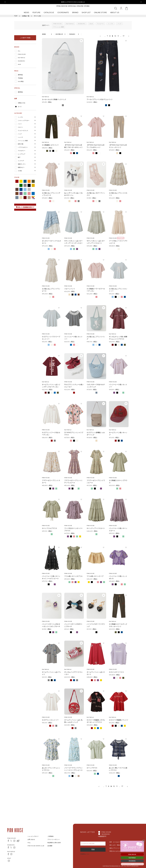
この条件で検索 (25, 38)
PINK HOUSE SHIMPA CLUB (36, 846)
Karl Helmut (21, 58)
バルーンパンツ (70, 289)
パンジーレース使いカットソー (118, 386)
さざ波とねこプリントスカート (118, 194)
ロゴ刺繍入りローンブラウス (118, 482)
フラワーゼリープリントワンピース (96, 482)
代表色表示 (72, 34)
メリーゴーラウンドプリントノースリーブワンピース (73, 769)
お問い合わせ (31, 839)
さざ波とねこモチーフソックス (96, 194)
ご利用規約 (50, 836)
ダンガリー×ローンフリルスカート (52, 242)
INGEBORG (21, 61)
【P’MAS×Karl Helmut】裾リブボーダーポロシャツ (73, 146)
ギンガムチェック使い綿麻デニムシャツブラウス (118, 338)
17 (124, 36)
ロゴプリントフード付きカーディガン (51, 434)
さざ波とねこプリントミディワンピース (51, 194)
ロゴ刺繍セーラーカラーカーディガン (96, 290)
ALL (19, 51)
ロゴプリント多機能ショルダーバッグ (96, 434)
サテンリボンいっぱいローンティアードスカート (96, 242)
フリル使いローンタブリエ (73, 576)
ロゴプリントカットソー (50, 720)
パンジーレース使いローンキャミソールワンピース (51, 577)
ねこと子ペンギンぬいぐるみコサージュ (73, 194)
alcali (19, 64)
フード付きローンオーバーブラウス (73, 529)
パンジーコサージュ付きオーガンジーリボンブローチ (51, 625)
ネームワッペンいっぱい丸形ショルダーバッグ (73, 721)
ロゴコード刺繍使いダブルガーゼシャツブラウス (96, 721)
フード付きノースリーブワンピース (118, 242)
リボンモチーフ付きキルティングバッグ (96, 386)
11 (118, 36)
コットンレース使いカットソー (73, 338)
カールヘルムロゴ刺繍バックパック (54, 99)
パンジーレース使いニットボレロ (118, 577)
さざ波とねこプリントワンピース (51, 290)
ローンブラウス (92, 768)
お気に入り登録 (81, 41)
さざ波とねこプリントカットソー (118, 290)
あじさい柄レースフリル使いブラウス (118, 769)
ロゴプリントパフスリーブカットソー (51, 338)
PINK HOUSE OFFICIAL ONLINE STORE (73, 6)
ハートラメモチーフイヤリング (96, 625)
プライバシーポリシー (54, 839)
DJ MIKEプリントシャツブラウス (74, 434)
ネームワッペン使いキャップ (118, 434)
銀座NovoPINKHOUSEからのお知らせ (73, 2)
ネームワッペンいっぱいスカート (96, 673)
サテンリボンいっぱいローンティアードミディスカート (73, 242)
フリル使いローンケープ (95, 576)
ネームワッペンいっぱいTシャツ (52, 673)
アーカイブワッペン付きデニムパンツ (100, 99)
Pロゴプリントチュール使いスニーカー (74, 386)
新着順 (44, 34)
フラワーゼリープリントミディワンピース (73, 482)
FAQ (29, 843)
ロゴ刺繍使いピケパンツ (50, 145)
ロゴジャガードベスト (117, 672)
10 (115, 36)
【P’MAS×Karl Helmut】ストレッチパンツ (118, 146)
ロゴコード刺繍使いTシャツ (119, 720)
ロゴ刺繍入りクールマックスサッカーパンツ (118, 625)
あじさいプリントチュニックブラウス (51, 769)
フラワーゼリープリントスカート (51, 482)
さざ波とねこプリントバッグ (96, 338)
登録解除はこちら (85, 854)
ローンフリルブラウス (50, 528)
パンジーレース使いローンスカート (118, 529)
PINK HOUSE (22, 54)
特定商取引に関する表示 (54, 843)
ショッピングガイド (33, 836)
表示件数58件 (59, 34)
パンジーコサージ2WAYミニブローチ (73, 625)
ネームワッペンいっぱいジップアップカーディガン (51, 386)
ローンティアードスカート (96, 528)
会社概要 (50, 846)
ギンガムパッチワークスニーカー (73, 673)
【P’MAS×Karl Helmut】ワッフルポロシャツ (96, 146)
